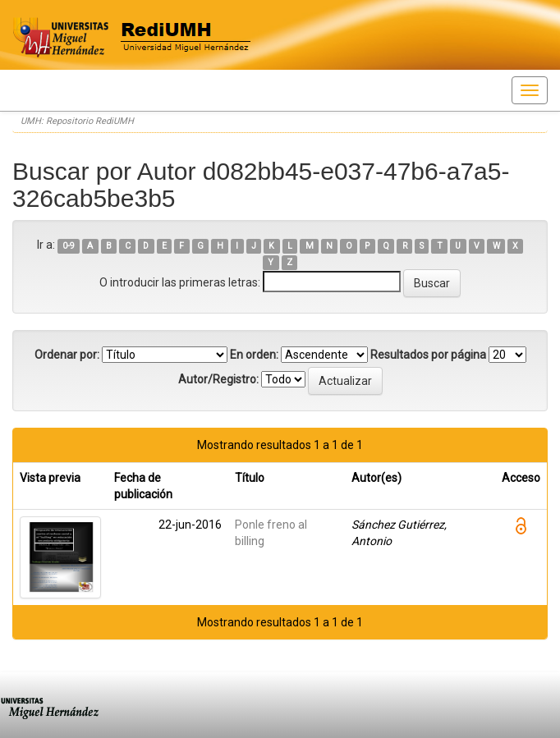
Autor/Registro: (218, 379)
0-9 (69, 246)
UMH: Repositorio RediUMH (77, 121)
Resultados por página (428, 355)
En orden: (254, 355)
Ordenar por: (67, 355)
